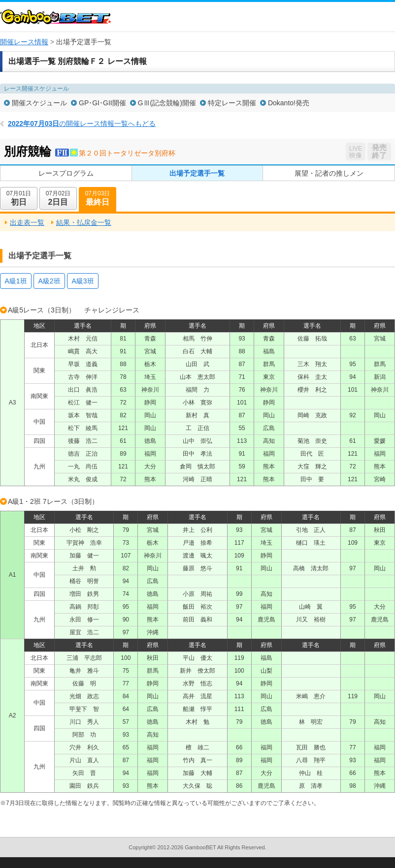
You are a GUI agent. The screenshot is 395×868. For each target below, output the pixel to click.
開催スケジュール (39, 103)
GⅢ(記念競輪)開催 (167, 103)
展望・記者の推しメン (329, 173)
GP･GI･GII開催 (102, 103)
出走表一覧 (27, 222)
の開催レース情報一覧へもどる (82, 124)
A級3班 (82, 281)
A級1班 (16, 281)
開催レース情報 (24, 42)
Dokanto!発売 (289, 103)
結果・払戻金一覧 (84, 222)
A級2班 (49, 281)
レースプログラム (66, 173)
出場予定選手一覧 (197, 173)
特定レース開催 (232, 103)
